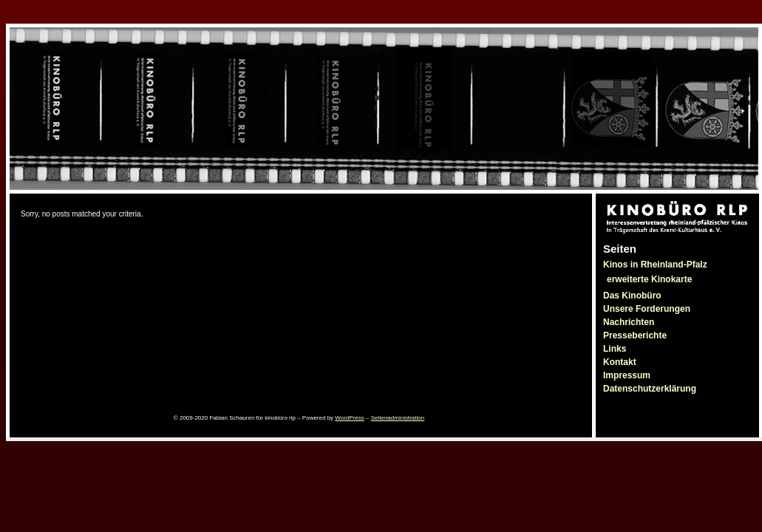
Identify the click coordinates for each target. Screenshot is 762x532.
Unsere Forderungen (647, 309)
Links (615, 349)
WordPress (349, 418)
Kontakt (620, 362)
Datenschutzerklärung (650, 389)
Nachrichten (629, 322)
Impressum (627, 375)
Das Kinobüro (632, 296)
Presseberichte (635, 335)
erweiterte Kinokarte (649, 279)
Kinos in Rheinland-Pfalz (655, 265)
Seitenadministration (398, 418)
